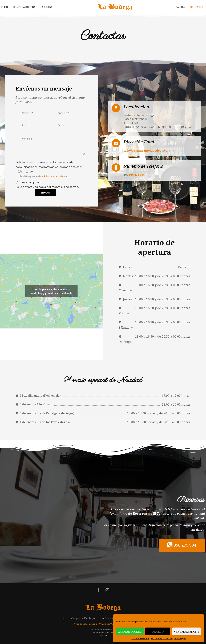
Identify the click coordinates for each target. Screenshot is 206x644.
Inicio (5, 7)
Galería (180, 7)
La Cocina (47, 7)
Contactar (197, 7)
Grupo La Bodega (24, 7)
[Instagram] (107, 590)
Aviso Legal (180, 638)
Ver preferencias (186, 632)
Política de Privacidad (162, 638)
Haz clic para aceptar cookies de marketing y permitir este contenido (52, 291)
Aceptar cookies (130, 632)
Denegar (158, 632)
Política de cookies (141, 638)
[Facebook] (98, 590)
